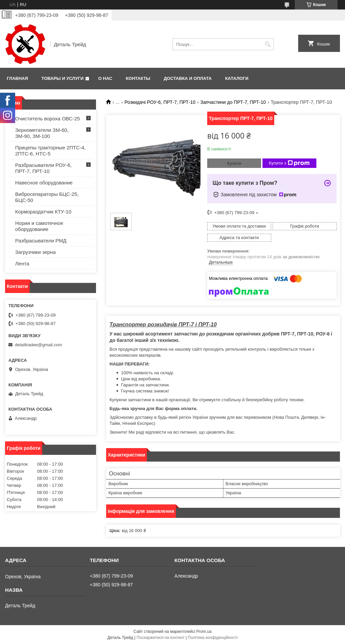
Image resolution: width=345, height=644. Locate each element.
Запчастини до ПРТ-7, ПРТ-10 (233, 102)
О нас (105, 78)
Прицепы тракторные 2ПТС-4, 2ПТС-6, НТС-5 (50, 151)
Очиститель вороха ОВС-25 (48, 119)
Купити (234, 163)
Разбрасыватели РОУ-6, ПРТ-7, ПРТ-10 (43, 168)
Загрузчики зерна (35, 252)
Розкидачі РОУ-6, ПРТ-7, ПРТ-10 (160, 102)
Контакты (138, 78)
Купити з (289, 163)
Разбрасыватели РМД (41, 241)
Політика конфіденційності (213, 638)
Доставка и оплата (188, 78)
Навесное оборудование (44, 183)
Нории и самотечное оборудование (39, 226)
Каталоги (237, 78)
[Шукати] (268, 44)
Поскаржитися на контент (160, 638)
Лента (22, 264)
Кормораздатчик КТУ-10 (43, 212)
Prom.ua (204, 632)
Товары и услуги (62, 78)
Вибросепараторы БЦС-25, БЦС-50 (47, 197)
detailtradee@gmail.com (38, 345)
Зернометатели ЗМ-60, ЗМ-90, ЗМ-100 (42, 133)
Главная (17, 78)
